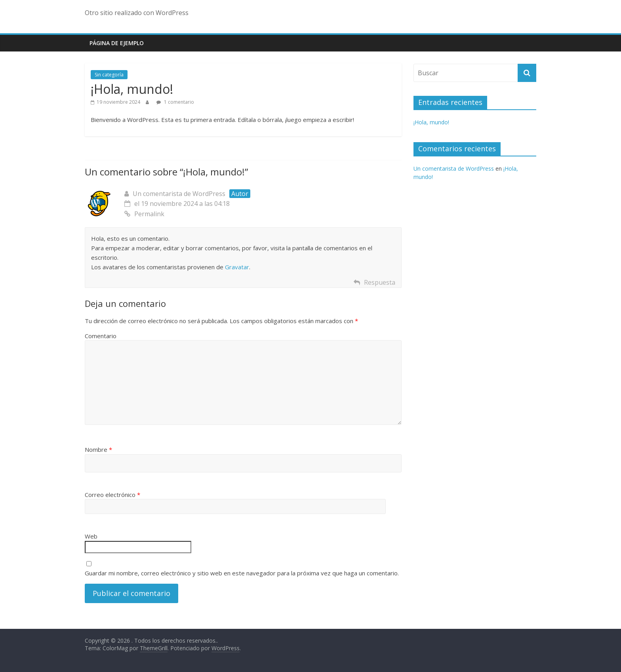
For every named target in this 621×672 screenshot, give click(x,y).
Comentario (101, 336)
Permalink (144, 214)
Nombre (98, 449)
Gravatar (237, 267)
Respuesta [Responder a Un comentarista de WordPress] (380, 282)
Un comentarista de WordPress (179, 194)
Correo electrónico (112, 495)
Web (91, 536)
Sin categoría (109, 75)
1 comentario (175, 102)
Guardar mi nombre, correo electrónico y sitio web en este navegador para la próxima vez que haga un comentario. (242, 573)
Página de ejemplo (117, 43)
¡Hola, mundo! (431, 122)
